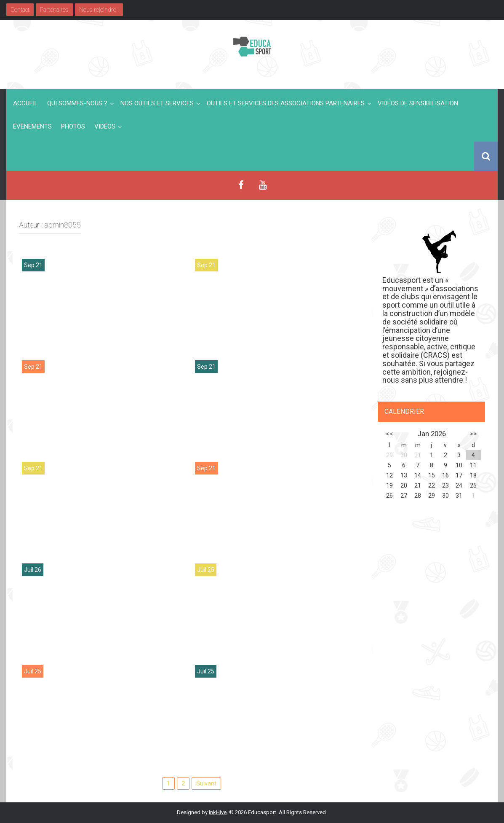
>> (473, 434)
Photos (73, 126)
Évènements (32, 126)
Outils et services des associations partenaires (286, 103)
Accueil (25, 103)
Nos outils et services (157, 103)
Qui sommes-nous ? (77, 103)
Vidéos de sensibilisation (418, 103)
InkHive (218, 812)
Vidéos (105, 126)
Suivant (206, 783)
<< (389, 434)
